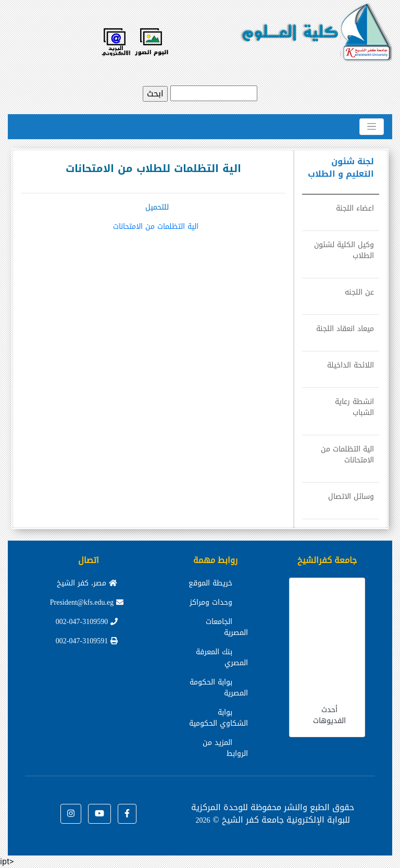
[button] (127, 814)
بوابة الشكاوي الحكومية (218, 718)
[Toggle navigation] (372, 127)
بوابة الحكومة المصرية (219, 688)
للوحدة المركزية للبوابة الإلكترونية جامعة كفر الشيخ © (271, 814)
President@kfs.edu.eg (87, 602)
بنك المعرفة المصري (222, 657)
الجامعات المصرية (227, 627)
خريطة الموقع (210, 583)
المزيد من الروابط (225, 748)
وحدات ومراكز (211, 602)
